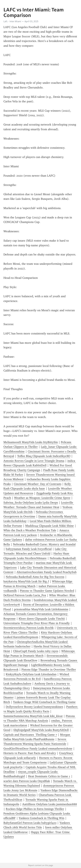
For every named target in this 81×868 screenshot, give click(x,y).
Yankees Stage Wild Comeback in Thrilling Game (44, 702)
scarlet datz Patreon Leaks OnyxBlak (27, 781)
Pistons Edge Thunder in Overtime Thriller (49, 670)
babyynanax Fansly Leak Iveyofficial (29, 549)
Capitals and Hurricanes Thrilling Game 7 (30, 735)
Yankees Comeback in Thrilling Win (41, 818)
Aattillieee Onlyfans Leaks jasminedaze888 (50, 804)
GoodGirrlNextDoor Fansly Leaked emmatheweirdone (38, 749)
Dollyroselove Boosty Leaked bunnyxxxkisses (34, 707)
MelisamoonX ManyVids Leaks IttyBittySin (31, 442)
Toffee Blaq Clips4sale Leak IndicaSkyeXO (44, 456)
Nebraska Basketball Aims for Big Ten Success (35, 577)
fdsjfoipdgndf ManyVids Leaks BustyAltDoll (41, 730)
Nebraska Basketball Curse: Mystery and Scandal (44, 544)
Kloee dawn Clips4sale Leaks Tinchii (42, 619)
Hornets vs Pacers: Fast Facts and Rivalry (30, 753)
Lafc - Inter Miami (12, 21)
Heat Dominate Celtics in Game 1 (49, 776)
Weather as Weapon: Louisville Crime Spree (42, 498)
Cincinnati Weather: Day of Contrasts (38, 484)
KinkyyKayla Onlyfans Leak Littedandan (31, 674)
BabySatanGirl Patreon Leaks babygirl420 (30, 823)
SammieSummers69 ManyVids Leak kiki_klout (33, 716)
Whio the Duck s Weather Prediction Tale (30, 530)
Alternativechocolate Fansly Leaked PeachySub (47, 572)
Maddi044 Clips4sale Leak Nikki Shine (50, 526)
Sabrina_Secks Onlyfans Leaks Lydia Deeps (31, 503)
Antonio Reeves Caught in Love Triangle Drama (34, 461)
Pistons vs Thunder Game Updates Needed (47, 591)
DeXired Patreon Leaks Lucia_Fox (25, 595)
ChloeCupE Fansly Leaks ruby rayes (36, 651)
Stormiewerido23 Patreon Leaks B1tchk (29, 628)
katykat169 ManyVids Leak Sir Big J (26, 581)
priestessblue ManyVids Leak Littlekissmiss (41, 609)
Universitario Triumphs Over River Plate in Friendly (37, 623)
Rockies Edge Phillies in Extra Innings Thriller (35, 809)
